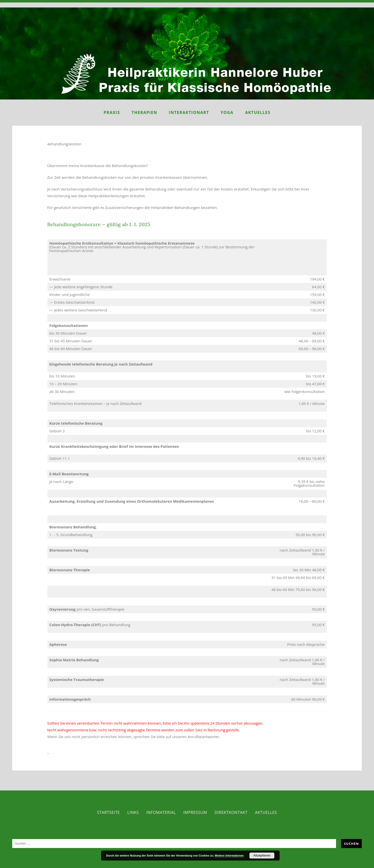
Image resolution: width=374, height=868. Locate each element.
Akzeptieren (262, 856)
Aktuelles (258, 112)
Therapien (144, 112)
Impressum (195, 812)
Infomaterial (161, 812)
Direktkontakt (231, 812)
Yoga (227, 112)
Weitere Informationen (229, 856)
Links (133, 812)
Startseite (108, 812)
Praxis (112, 112)
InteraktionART (189, 112)
